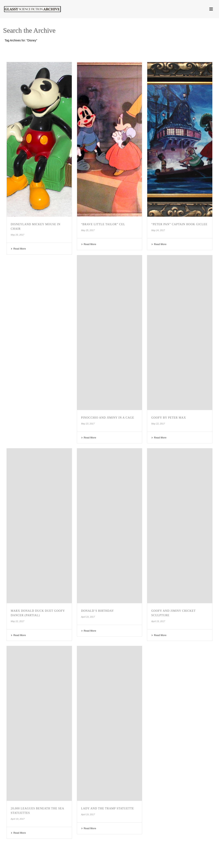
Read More (18, 249)
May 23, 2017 (88, 424)
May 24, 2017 (158, 230)
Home (198, 48)
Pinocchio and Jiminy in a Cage (108, 418)
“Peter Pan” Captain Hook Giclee (179, 224)
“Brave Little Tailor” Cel (103, 224)
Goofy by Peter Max (169, 418)
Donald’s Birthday (98, 611)
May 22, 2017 (158, 424)
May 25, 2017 (18, 235)
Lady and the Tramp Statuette (108, 808)
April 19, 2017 (88, 617)
